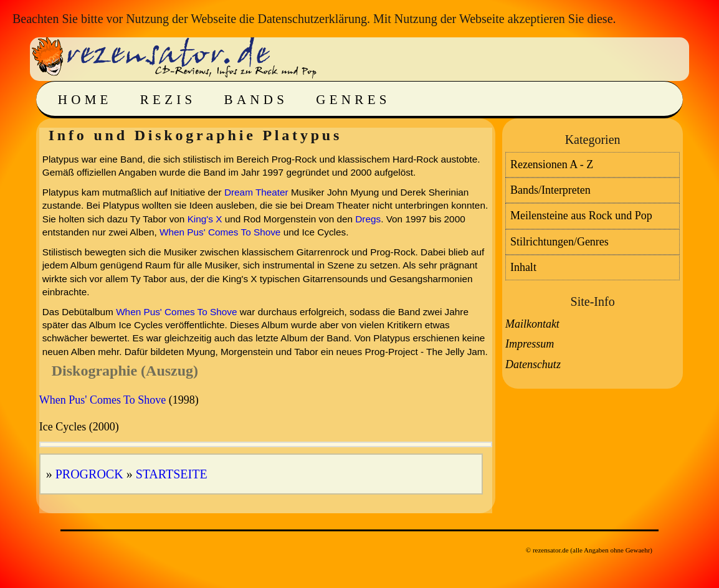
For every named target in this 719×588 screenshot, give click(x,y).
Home (85, 100)
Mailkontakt (532, 324)
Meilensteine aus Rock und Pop (581, 216)
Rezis (168, 100)
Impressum (530, 344)
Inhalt (523, 267)
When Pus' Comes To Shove (220, 232)
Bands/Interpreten (550, 190)
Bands (256, 100)
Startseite (172, 474)
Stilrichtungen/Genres (559, 242)
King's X (205, 219)
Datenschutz (533, 364)
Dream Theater (256, 192)
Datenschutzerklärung (312, 19)
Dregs (368, 219)
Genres (353, 100)
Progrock (89, 474)
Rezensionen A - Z (552, 164)
